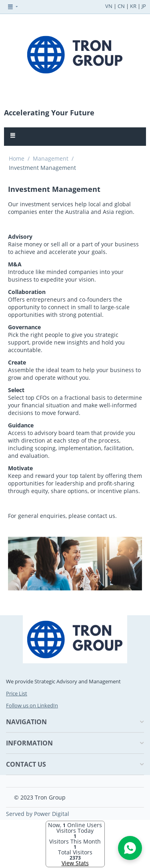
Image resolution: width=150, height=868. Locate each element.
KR (133, 6)
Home (17, 158)
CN (121, 6)
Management (51, 158)
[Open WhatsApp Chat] (130, 848)
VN (109, 6)
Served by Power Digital (38, 814)
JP (144, 6)
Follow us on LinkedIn (32, 705)
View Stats (75, 863)
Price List (17, 693)
